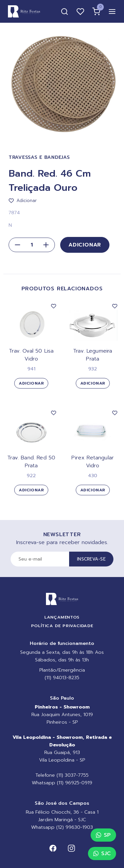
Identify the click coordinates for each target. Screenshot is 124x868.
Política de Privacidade (62, 626)
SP (103, 835)
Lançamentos (62, 617)
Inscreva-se (91, 559)
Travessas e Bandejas (39, 157)
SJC (102, 854)
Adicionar (85, 245)
